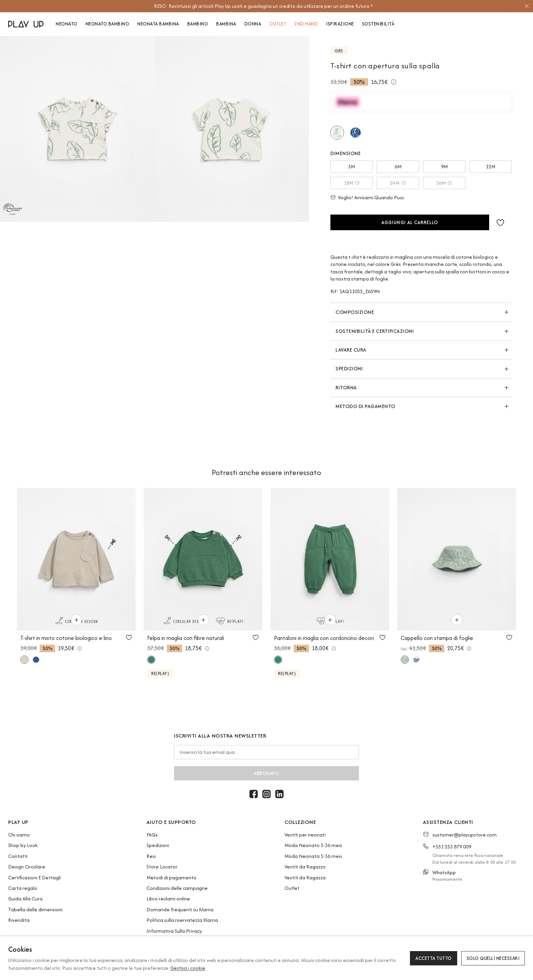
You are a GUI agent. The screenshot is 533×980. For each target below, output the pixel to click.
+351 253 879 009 (452, 847)
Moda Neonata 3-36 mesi (313, 856)
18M (352, 183)
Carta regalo (23, 888)
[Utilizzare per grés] (337, 133)
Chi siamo (19, 835)
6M (398, 166)
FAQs (152, 835)
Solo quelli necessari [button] (493, 958)
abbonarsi (266, 773)
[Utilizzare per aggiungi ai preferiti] (129, 637)
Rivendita (19, 920)
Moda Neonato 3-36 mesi (313, 845)
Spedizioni (158, 845)
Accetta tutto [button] (434, 958)
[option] (263, 6)
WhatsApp (444, 872)
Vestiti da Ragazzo (305, 867)
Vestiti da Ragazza (305, 877)
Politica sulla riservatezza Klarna (182, 920)
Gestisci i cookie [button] (188, 968)
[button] (500, 222)
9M (444, 166)
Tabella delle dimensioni (35, 909)
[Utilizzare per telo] (356, 133)
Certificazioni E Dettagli (35, 877)
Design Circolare (27, 867)
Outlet (292, 888)
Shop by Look (23, 845)
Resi (151, 856)
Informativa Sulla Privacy (174, 931)
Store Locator (162, 867)
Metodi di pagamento (171, 877)
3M (351, 166)
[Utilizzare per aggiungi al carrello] (76, 620)
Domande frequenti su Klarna (180, 909)
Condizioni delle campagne (177, 888)
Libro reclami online (168, 899)
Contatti (18, 856)
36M (444, 183)
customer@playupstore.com (465, 835)
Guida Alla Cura (25, 899)
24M (398, 183)
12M (491, 166)
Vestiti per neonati (305, 835)
